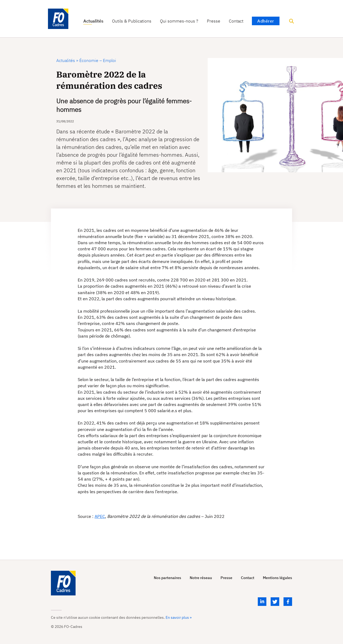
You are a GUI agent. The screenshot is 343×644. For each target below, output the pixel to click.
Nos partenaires (167, 578)
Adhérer (266, 21)
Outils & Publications (132, 21)
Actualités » (67, 60)
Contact (236, 21)
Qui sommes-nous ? (179, 21)
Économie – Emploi (97, 60)
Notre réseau (201, 578)
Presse (214, 21)
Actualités (93, 21)
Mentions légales (277, 578)
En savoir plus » (179, 617)
